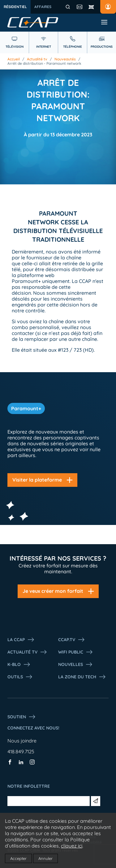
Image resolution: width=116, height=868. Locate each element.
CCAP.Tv (72, 640)
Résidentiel (15, 7)
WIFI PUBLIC (76, 652)
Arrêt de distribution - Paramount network (44, 64)
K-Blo (19, 664)
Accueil (14, 59)
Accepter (18, 858)
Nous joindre (22, 741)
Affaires (43, 7)
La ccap (21, 640)
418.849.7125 (21, 751)
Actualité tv (37, 59)
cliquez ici (72, 846)
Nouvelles (75, 664)
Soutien (22, 717)
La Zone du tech (82, 677)
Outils (20, 677)
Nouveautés (65, 59)
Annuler (45, 858)
